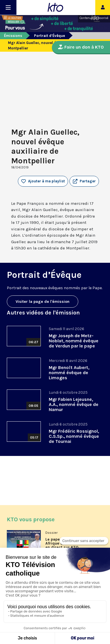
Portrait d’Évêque (49, 36)
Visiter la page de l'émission (43, 302)
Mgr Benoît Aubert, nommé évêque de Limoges (69, 373)
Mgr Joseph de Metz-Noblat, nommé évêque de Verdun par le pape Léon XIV (74, 343)
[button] (84, 181)
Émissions (13, 36)
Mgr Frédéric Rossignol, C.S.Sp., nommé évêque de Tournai (74, 436)
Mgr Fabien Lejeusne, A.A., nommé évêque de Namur (74, 404)
